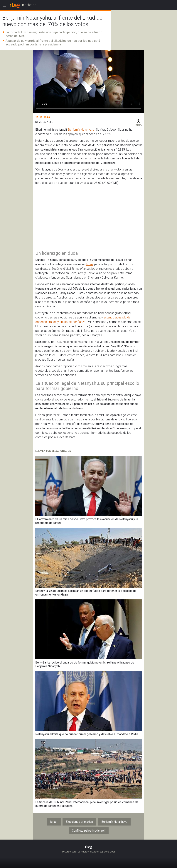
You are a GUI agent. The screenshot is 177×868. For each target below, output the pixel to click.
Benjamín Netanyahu (81, 130)
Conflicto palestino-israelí (89, 831)
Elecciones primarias (79, 822)
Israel (90, 264)
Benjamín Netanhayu (114, 822)
